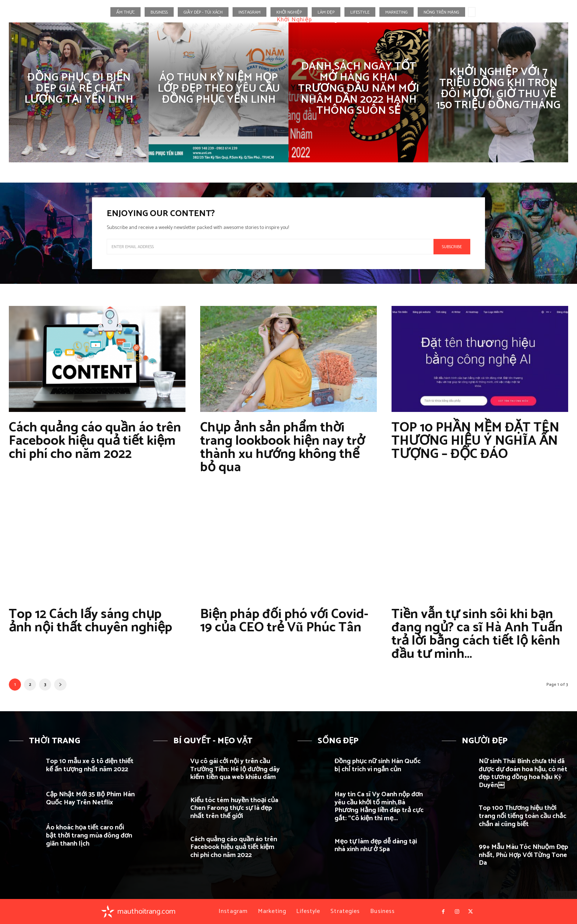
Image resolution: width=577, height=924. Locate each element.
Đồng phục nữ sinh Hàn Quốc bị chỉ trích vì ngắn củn (378, 765)
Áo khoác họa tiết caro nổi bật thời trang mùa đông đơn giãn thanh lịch (89, 835)
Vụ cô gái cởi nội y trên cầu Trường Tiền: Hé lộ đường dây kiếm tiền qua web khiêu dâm (235, 769)
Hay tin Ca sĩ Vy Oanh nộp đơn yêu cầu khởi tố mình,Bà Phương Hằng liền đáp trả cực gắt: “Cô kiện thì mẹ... (379, 806)
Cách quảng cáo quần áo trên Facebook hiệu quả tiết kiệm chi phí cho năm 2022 (95, 441)
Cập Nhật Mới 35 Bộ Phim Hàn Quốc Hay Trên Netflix (90, 798)
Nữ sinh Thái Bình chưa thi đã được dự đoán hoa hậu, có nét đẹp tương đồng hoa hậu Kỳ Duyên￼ (523, 773)
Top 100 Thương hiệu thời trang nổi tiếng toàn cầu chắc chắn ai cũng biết (523, 816)
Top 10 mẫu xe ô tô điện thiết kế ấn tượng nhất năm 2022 (90, 765)
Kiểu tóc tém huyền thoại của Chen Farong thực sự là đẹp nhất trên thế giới (234, 808)
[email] (270, 247)
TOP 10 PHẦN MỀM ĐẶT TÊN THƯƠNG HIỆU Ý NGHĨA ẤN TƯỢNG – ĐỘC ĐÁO (475, 441)
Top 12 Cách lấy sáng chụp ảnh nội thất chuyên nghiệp (91, 621)
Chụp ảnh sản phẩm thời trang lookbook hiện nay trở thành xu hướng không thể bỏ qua (282, 447)
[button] (513, 20)
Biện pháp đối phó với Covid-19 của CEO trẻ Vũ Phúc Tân (284, 621)
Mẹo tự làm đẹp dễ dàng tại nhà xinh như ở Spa (376, 846)
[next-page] (60, 685)
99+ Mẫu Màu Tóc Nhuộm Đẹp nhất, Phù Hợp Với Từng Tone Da (523, 855)
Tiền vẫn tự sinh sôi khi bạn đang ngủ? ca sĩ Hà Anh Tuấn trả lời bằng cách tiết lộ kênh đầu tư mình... (477, 634)
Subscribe (452, 247)
